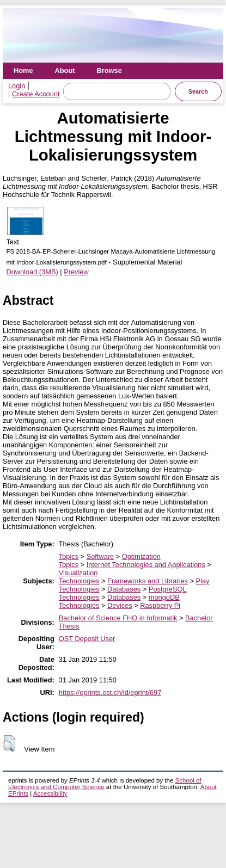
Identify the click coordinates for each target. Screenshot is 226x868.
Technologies (79, 581)
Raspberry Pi (160, 605)
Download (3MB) (32, 272)
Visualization (78, 573)
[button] (9, 743)
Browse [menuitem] (109, 70)
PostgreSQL (168, 589)
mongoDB (164, 597)
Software (100, 556)
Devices (120, 605)
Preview (76, 272)
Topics (69, 556)
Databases (124, 589)
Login (17, 86)
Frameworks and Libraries (148, 581)
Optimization (141, 556)
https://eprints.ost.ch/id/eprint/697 (110, 692)
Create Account (36, 94)
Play (203, 581)
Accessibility (50, 793)
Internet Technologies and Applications (146, 565)
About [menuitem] (65, 70)
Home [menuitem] (23, 70)
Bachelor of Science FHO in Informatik (118, 618)
